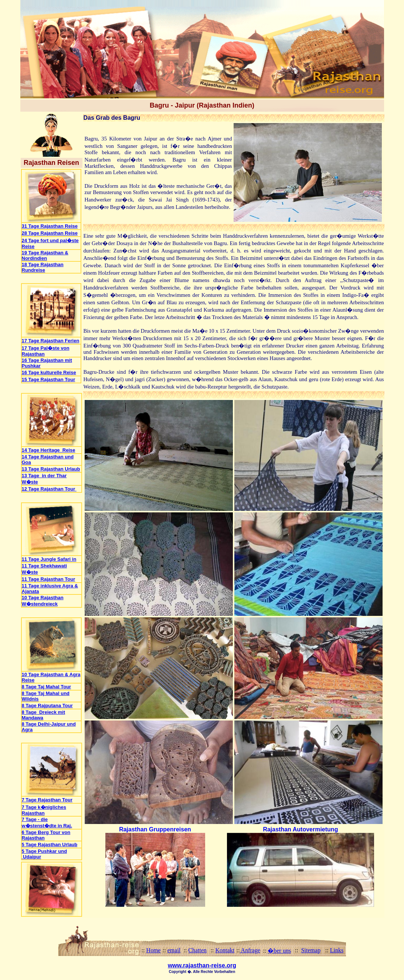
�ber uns (279, 951)
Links (337, 950)
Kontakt (225, 950)
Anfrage (250, 950)
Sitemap (311, 950)
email (174, 950)
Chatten (197, 950)
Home (154, 950)
